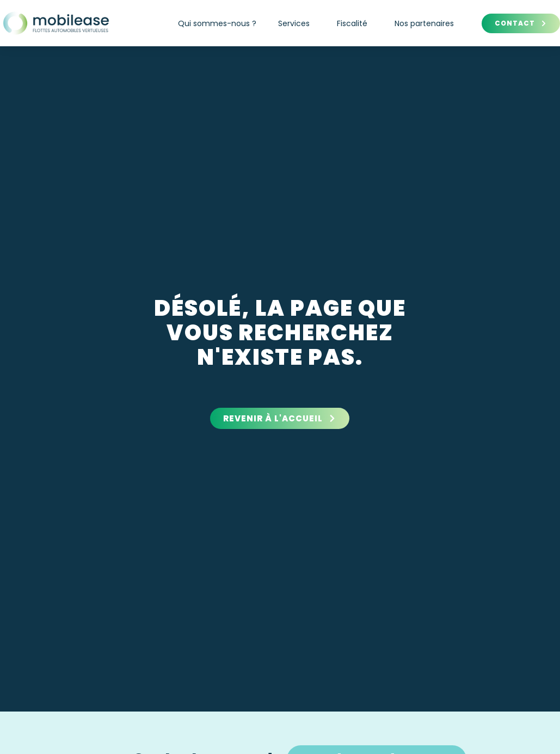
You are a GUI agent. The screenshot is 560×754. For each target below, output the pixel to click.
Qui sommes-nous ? (217, 23)
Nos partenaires (424, 23)
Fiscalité (355, 23)
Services (297, 23)
